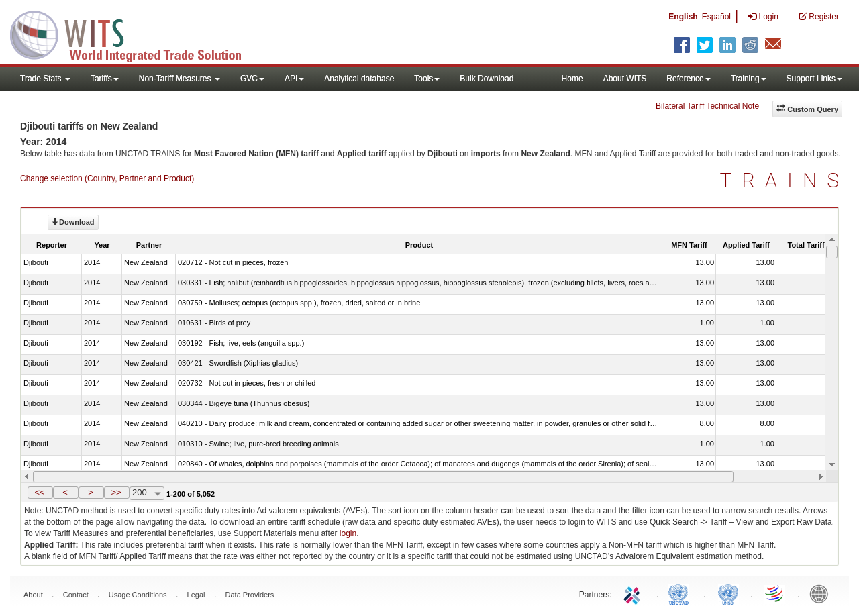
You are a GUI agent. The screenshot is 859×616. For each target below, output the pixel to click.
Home (572, 79)
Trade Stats (45, 79)
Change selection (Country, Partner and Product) (107, 178)
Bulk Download (487, 79)
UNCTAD (681, 593)
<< (39, 492)
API (294, 79)
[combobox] (147, 493)
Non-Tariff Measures (180, 79)
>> (116, 492)
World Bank (822, 593)
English (683, 17)
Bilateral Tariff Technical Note (707, 106)
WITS (134, 34)
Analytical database (359, 79)
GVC (252, 79)
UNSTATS (728, 593)
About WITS (625, 79)
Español (716, 17)
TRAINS (785, 180)
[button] (40, 493)
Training (749, 79)
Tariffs (105, 79)
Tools (427, 79)
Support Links (814, 79)
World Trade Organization (775, 593)
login (348, 533)
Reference (688, 79)
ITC (634, 593)
